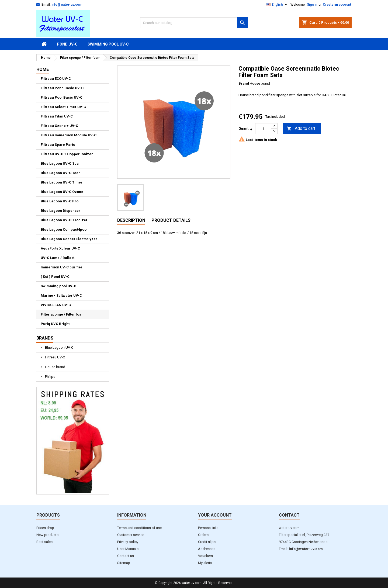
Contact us (126, 556)
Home (43, 69)
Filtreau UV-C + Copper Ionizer (67, 154)
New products (47, 535)
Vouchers (205, 556)
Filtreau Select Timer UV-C (63, 107)
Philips (50, 377)
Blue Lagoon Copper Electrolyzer (69, 239)
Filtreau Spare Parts (58, 145)
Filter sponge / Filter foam (63, 314)
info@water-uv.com (67, 5)
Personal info (208, 528)
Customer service (131, 535)
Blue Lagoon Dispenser (60, 211)
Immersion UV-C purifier (62, 267)
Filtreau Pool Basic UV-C (62, 97)
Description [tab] (131, 220)
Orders (203, 535)
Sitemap (124, 563)
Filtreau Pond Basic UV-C (62, 88)
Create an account (337, 5)
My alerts (205, 563)
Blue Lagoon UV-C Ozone (62, 192)
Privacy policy (128, 542)
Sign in (312, 5)
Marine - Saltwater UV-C (61, 295)
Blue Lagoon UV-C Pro (60, 201)
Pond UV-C (67, 44)
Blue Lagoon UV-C (59, 347)
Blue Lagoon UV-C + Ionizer (64, 220)
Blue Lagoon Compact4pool (64, 229)
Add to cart (301, 129)
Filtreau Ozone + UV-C (59, 126)
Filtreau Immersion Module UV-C (69, 135)
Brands (45, 338)
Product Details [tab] (171, 220)
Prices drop (45, 528)
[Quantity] (263, 129)
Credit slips (207, 542)
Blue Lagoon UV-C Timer (62, 182)
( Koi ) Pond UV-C (55, 277)
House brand (55, 367)
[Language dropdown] (277, 5)
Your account (215, 515)
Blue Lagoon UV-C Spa (60, 163)
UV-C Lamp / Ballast (58, 258)
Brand (244, 83)
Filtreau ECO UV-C (56, 79)
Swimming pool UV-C (108, 44)
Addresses (207, 549)
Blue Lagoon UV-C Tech (61, 173)
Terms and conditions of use (139, 528)
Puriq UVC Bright (55, 324)
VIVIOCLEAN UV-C (56, 305)
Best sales (44, 542)
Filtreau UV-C (55, 357)
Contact (289, 515)
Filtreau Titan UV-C (57, 116)
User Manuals (128, 549)
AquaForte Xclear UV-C (60, 248)
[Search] (194, 23)
